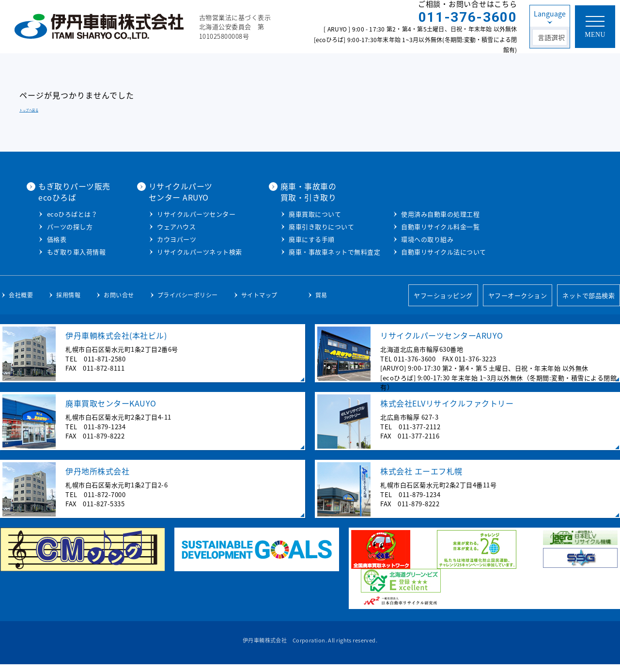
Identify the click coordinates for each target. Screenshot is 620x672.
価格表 (162, 239)
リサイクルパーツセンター (301, 213)
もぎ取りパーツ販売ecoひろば (179, 191)
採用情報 (68, 302)
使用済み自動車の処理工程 (545, 213)
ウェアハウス (281, 226)
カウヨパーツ (281, 239)
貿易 (321, 302)
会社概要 (21, 302)
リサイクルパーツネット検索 (304, 251)
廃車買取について (419, 213)
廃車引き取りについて (426, 226)
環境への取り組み (532, 239)
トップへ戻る (29, 110)
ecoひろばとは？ (177, 213)
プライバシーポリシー (188, 302)
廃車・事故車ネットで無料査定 (439, 251)
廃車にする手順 (416, 239)
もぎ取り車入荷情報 (181, 251)
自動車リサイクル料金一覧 (545, 226)
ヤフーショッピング (443, 303)
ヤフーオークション (518, 303)
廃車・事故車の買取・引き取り (413, 191)
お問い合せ (119, 302)
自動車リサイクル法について (548, 251)
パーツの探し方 (175, 226)
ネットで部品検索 (589, 303)
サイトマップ (259, 302)
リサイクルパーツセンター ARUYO (285, 191)
